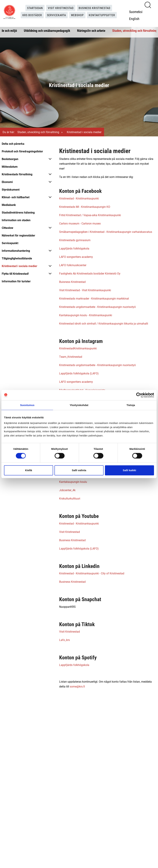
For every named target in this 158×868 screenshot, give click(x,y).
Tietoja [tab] (131, 405)
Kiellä (29, 470)
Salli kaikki (129, 470)
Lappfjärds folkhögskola (74, 248)
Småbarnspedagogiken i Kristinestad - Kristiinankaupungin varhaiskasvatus (106, 232)
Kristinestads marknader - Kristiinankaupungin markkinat (94, 298)
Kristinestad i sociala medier (19, 266)
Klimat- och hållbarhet (16, 197)
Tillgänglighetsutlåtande (17, 258)
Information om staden (16, 220)
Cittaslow (7, 228)
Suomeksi (136, 12)
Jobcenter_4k (67, 490)
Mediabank (9, 205)
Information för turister (16, 281)
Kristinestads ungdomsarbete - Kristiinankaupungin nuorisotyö (97, 307)
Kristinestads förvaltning (17, 174)
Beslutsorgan (10, 159)
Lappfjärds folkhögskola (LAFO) (79, 373)
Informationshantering (16, 251)
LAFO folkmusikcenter (73, 265)
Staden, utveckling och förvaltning (135, 30)
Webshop (77, 15)
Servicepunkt (10, 243)
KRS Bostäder (32, 15)
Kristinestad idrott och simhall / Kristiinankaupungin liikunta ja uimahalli (104, 323)
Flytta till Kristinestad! (15, 274)
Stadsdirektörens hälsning (18, 212)
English (134, 19)
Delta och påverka (13, 144)
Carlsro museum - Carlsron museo (80, 223)
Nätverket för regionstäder (18, 235)
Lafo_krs (64, 640)
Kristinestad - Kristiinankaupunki (79, 198)
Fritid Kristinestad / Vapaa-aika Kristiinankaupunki (90, 215)
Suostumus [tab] (27, 405)
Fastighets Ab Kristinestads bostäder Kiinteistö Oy (90, 273)
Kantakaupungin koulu (73, 482)
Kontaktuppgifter (102, 15)
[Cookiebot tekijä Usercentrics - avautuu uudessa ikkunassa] (139, 395)
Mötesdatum (10, 167)
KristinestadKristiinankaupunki (78, 348)
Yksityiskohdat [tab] (79, 405)
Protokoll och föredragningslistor (22, 151)
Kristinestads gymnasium (75, 240)
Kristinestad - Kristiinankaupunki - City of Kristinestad (92, 573)
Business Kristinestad (94, 8)
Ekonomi (7, 182)
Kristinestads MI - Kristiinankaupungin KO (85, 207)
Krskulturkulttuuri (70, 498)
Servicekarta (56, 15)
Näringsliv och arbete (91, 30)
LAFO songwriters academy (76, 257)
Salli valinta (79, 470)
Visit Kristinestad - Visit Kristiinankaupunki (85, 290)
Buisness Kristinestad (72, 282)
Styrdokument (11, 189)
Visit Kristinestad (61, 8)
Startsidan (35, 8)
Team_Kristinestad (71, 357)
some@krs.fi (77, 686)
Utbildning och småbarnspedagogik (47, 30)
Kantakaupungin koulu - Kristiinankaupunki (86, 315)
